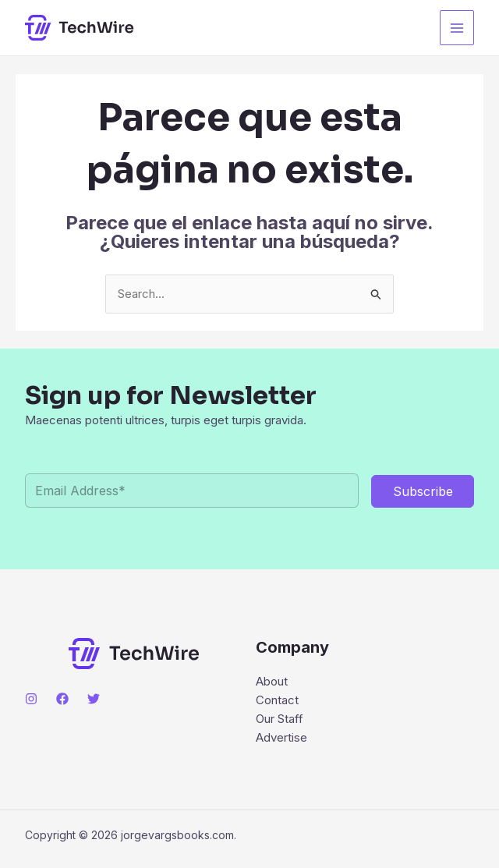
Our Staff (280, 719)
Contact (277, 700)
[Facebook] (62, 699)
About (272, 681)
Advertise (281, 737)
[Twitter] (94, 699)
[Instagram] (31, 699)
